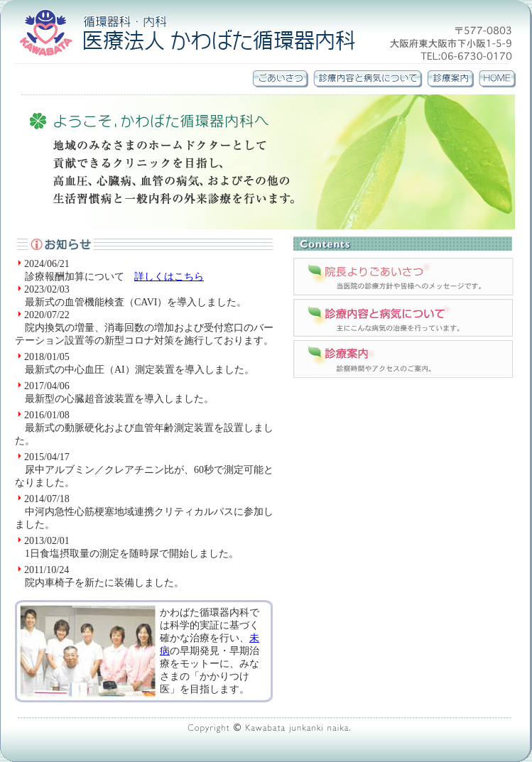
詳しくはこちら (169, 277)
